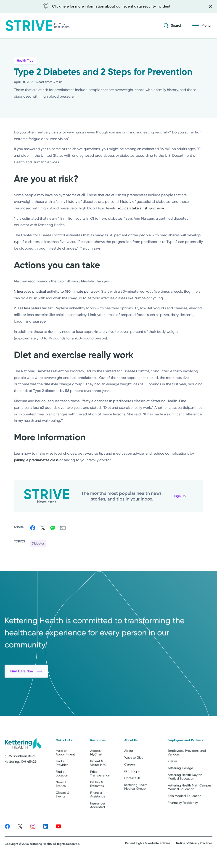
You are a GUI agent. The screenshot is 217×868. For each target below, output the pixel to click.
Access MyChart (96, 765)
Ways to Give (134, 770)
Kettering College (180, 780)
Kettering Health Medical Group (136, 799)
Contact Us (132, 790)
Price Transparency (100, 786)
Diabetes (38, 543)
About (129, 763)
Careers (130, 777)
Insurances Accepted (98, 818)
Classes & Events (62, 807)
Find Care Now (26, 696)
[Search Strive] (173, 26)
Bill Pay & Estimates (97, 796)
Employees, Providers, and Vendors (187, 765)
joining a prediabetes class (36, 460)
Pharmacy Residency (183, 815)
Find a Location (62, 786)
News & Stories (61, 796)
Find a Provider (62, 775)
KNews (172, 774)
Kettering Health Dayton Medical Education (185, 789)
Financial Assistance (98, 807)
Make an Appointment (65, 765)
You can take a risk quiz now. (141, 208)
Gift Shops (132, 784)
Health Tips (25, 61)
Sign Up (184, 496)
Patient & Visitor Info (98, 775)
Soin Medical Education (184, 808)
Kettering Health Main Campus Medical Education (189, 800)
